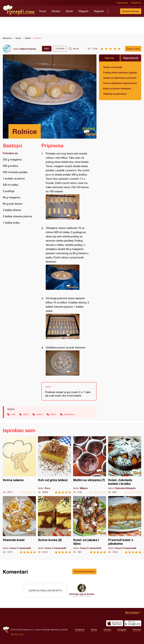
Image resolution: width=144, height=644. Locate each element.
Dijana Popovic (28, 49)
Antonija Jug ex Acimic (82, 594)
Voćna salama (19, 465)
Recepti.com (19, 10)
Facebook (80, 630)
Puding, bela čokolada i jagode (120, 72)
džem (26, 414)
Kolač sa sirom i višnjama (117, 88)
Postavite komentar (84, 571)
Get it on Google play (133, 623)
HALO (21, 634)
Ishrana (56, 11)
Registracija (122, 3)
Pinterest (137, 630)
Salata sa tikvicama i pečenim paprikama (120, 78)
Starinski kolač (19, 525)
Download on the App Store (115, 623)
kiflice (53, 414)
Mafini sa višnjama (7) (90, 465)
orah (13, 414)
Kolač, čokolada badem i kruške (125, 465)
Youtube (107, 630)
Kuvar (43, 11)
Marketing (55, 630)
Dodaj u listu (133, 49)
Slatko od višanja (113, 67)
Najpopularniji (131, 58)
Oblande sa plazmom (115, 94)
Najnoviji (109, 58)
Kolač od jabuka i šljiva (90, 525)
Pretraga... (113, 11)
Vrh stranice (132, 612)
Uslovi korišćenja (42, 630)
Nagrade (99, 11)
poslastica (69, 414)
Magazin (84, 11)
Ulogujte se (136, 3)
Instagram (122, 630)
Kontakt (64, 630)
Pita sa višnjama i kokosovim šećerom (120, 83)
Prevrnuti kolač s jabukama (125, 525)
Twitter (94, 630)
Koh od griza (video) (54, 465)
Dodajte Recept (131, 11)
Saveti (69, 11)
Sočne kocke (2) (54, 525)
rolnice (40, 414)
